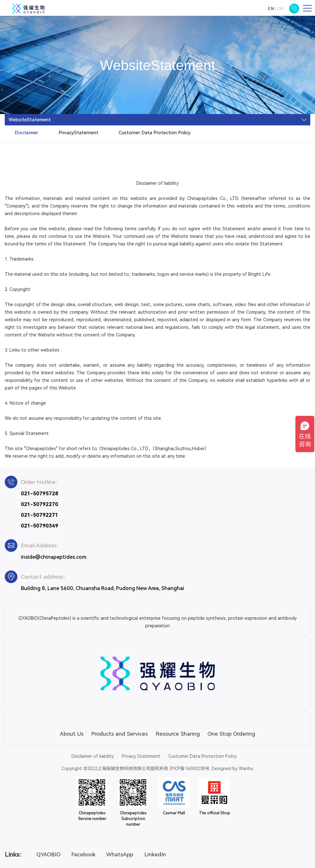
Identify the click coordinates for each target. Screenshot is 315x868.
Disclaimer (27, 133)
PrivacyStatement (78, 133)
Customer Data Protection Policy (155, 133)
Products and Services (119, 734)
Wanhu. (246, 769)
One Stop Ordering (231, 734)
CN (280, 8)
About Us (72, 734)
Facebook (83, 854)
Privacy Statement (141, 756)
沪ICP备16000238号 (189, 769)
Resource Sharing (178, 734)
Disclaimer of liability (93, 756)
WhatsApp (120, 854)
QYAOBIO (48, 854)
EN (271, 8)
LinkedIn (155, 854)
